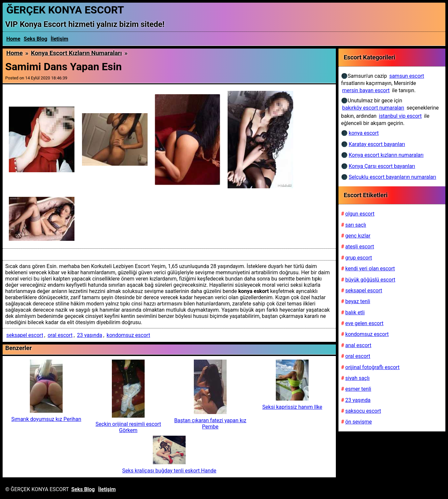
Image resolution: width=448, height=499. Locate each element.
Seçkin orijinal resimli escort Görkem (128, 427)
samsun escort (407, 76)
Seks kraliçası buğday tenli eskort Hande (169, 471)
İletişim (60, 39)
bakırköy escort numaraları (373, 108)
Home (13, 39)
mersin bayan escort (366, 90)
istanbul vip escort (400, 116)
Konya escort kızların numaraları (76, 53)
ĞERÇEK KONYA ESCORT (65, 10)
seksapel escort (25, 335)
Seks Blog (35, 39)
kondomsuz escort (128, 335)
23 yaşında (90, 335)
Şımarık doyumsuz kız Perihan (46, 419)
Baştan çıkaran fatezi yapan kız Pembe (210, 424)
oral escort (60, 335)
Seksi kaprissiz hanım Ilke (292, 407)
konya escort (364, 133)
